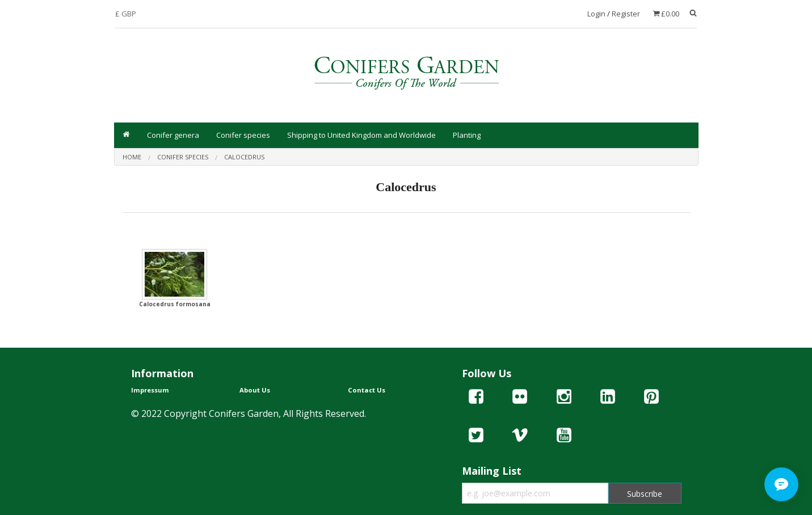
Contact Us (367, 390)
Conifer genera (173, 135)
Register (626, 14)
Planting (467, 135)
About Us (255, 390)
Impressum (150, 390)
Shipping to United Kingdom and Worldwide (361, 135)
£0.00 (670, 14)
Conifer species (243, 135)
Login (596, 14)
